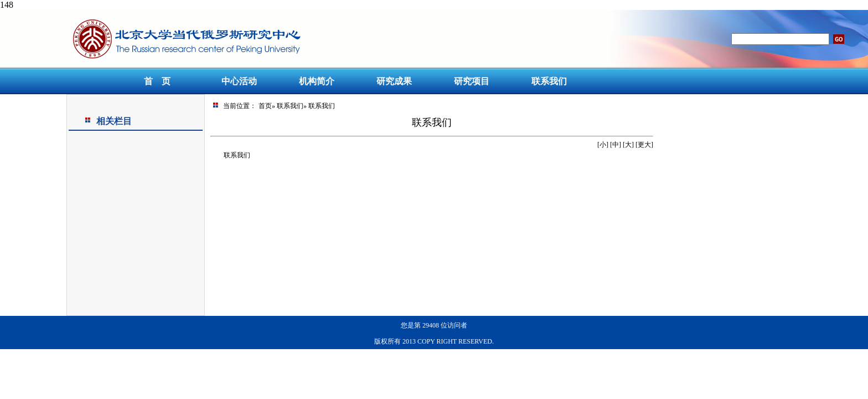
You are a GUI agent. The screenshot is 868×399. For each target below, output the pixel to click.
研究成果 (394, 81)
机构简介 (317, 81)
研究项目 (472, 81)
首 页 (157, 81)
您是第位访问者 (434, 325)
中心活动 (239, 81)
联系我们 (549, 81)
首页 (265, 106)
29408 (431, 325)
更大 (644, 145)
